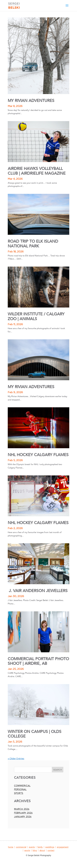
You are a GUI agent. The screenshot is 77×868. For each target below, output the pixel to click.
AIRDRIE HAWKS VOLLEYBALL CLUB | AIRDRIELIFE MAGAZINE (37, 171)
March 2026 (22, 809)
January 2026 (23, 817)
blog (35, 850)
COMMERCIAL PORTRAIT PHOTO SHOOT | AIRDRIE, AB (38, 661)
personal (20, 790)
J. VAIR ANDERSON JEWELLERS (38, 591)
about (42, 850)
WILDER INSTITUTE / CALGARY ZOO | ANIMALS (36, 317)
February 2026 (23, 813)
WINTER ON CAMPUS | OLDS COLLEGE (35, 734)
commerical (22, 786)
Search (58, 770)
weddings (50, 847)
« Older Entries (16, 758)
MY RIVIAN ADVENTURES (31, 101)
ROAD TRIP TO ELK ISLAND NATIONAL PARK (33, 244)
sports (19, 793)
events (32, 847)
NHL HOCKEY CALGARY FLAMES (38, 455)
